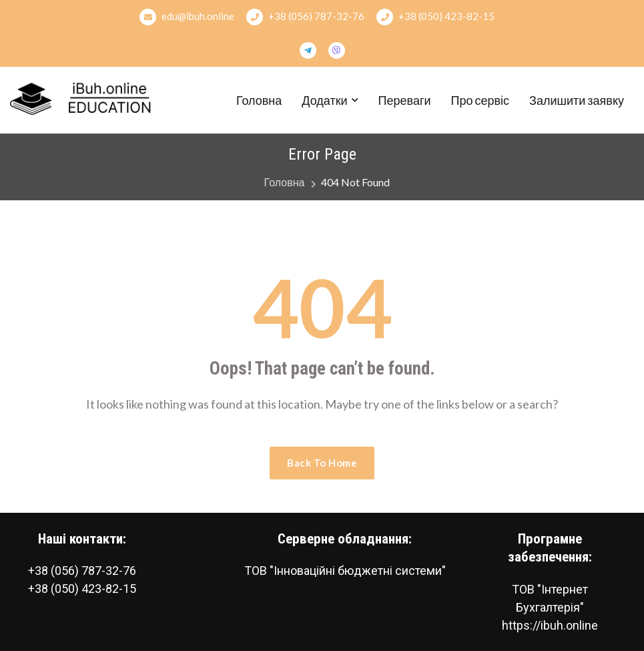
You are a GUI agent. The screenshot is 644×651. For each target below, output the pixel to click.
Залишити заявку (577, 100)
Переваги (405, 100)
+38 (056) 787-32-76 (305, 17)
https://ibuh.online (550, 625)
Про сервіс (480, 100)
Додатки (324, 100)
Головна (259, 100)
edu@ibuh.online (187, 17)
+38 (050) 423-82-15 (435, 17)
